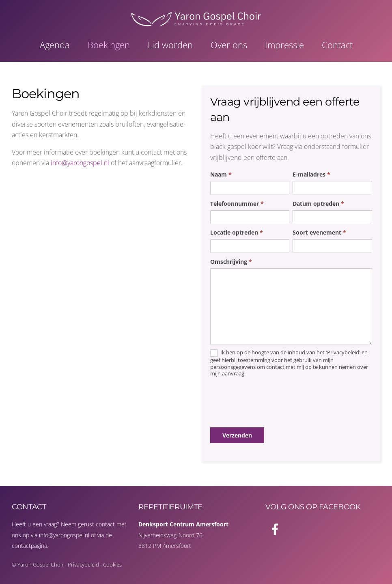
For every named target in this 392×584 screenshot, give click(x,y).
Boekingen (109, 45)
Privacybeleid (83, 565)
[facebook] (277, 528)
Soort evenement (319, 232)
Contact (337, 45)
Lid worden (170, 45)
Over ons (229, 45)
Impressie (284, 45)
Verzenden (237, 435)
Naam (221, 174)
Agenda (55, 45)
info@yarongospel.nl (80, 163)
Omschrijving (231, 262)
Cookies (112, 565)
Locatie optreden (237, 232)
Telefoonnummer (237, 204)
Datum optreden (318, 204)
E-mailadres (311, 174)
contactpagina (29, 546)
